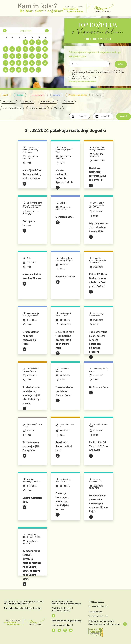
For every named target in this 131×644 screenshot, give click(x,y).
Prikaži (124, 116)
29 (25, 70)
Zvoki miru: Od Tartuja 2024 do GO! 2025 (98, 446)
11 (45, 49)
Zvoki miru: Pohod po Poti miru (64, 446)
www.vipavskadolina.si (62, 625)
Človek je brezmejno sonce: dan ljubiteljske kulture (62, 501)
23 (32, 63)
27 (12, 70)
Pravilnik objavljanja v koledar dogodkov (23, 608)
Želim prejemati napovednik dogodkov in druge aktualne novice (108, 623)
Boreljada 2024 (65, 217)
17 (38, 56)
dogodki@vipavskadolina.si (17, 604)
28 (19, 70)
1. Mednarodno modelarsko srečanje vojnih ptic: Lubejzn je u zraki (32, 395)
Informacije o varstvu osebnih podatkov (82, 81)
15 (25, 56)
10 (38, 49)
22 (25, 63)
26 (6, 70)
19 (6, 63)
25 (45, 63)
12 (6, 56)
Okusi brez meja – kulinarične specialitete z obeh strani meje (65, 340)
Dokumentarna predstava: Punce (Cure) (65, 391)
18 (45, 56)
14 (19, 56)
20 (12, 63)
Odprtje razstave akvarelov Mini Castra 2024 (99, 227)
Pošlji (121, 64)
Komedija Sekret (65, 277)
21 (19, 63)
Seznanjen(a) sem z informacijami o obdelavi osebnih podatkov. (86, 78)
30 (32, 70)
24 (38, 63)
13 (12, 56)
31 (38, 70)
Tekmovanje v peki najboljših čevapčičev (31, 446)
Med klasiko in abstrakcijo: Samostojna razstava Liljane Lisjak (98, 503)
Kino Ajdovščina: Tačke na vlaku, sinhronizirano (32, 174)
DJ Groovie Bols (98, 387)
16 (32, 56)
